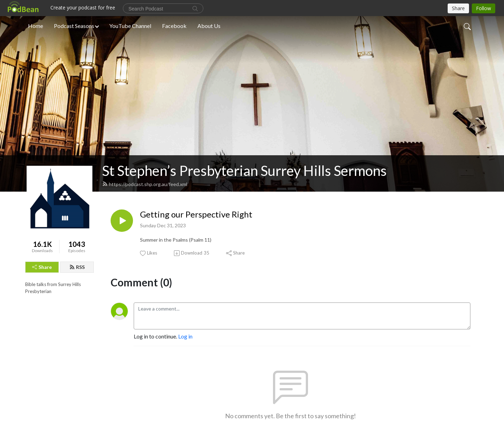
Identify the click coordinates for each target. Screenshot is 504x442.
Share (42, 267)
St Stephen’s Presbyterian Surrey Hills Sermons (244, 171)
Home (36, 26)
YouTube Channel (130, 26)
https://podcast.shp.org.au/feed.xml (145, 184)
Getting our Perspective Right (196, 214)
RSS (77, 267)
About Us (209, 26)
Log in (185, 336)
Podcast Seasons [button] (74, 26)
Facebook (174, 26)
